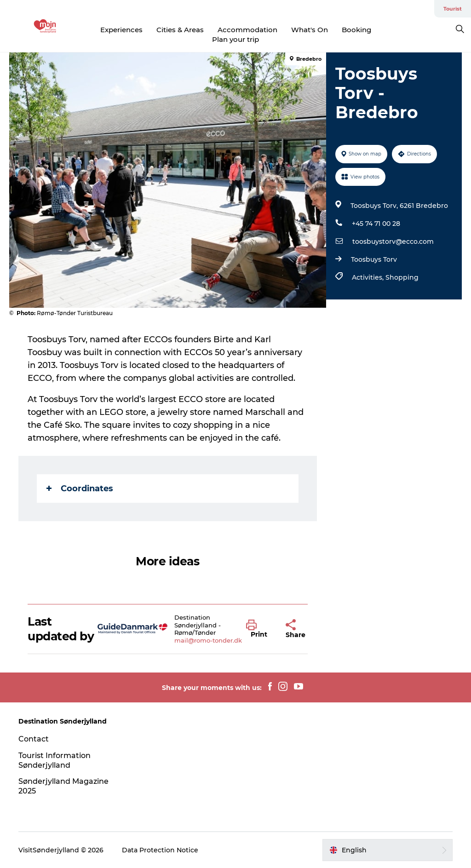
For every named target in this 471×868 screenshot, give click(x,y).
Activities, (369, 277)
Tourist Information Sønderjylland (55, 760)
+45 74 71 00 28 (376, 224)
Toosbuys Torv (374, 259)
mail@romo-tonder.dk (208, 640)
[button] (259, 629)
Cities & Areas (180, 30)
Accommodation (247, 30)
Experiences (121, 30)
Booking (356, 30)
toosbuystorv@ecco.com (393, 241)
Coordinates (80, 489)
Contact (34, 739)
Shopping (402, 277)
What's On (310, 30)
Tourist (453, 9)
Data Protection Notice (160, 850)
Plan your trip (235, 39)
